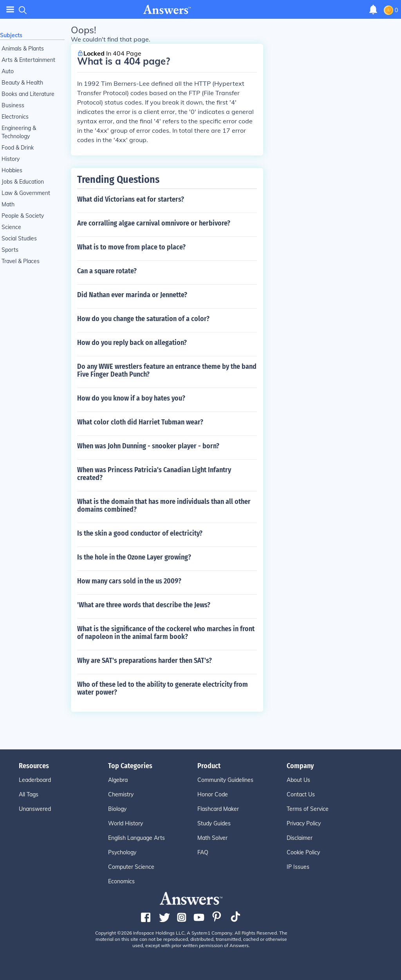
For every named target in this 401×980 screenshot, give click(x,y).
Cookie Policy (303, 852)
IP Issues (298, 867)
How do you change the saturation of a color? (143, 319)
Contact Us (301, 794)
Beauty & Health (22, 83)
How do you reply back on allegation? (132, 343)
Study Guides (214, 823)
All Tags (29, 794)
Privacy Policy (304, 823)
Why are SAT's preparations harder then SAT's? (145, 661)
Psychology (122, 852)
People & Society (23, 216)
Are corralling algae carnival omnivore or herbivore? (154, 223)
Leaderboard (35, 780)
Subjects (11, 35)
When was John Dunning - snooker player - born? (148, 446)
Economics (121, 881)
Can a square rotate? (107, 271)
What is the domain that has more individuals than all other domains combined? (164, 505)
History (11, 159)
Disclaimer (300, 838)
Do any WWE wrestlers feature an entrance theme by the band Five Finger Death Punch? (167, 370)
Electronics (15, 117)
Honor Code (213, 794)
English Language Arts (136, 838)
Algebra (118, 780)
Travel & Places (21, 261)
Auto (8, 71)
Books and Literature (28, 94)
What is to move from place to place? (131, 247)
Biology (117, 809)
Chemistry (121, 794)
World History (126, 823)
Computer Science (131, 867)
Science (11, 227)
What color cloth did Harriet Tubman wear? (140, 422)
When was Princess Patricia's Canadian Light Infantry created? (154, 474)
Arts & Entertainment (28, 60)
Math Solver (212, 838)
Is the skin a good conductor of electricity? (140, 533)
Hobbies (12, 170)
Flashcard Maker (218, 809)
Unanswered (35, 809)
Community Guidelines (225, 780)
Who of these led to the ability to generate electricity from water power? (163, 688)
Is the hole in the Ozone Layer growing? (134, 557)
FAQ (203, 852)
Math (8, 204)
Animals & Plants (23, 49)
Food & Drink (18, 148)
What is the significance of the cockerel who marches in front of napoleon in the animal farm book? (166, 633)
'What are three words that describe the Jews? (144, 605)
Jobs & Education (23, 182)
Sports (10, 250)
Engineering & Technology (19, 132)
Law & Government (26, 193)
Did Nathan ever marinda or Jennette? (132, 295)
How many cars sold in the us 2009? (129, 581)
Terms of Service (308, 809)
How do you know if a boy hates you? (131, 398)
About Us (298, 780)
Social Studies (19, 238)
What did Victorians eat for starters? (131, 199)
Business (13, 105)
